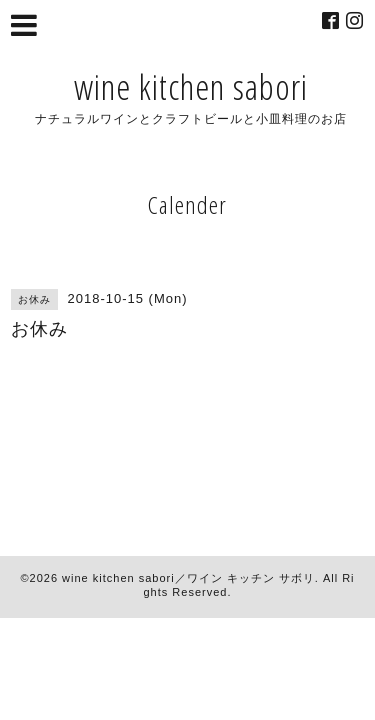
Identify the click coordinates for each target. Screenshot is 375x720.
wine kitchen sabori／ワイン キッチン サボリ (188, 578)
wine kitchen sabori (191, 86)
